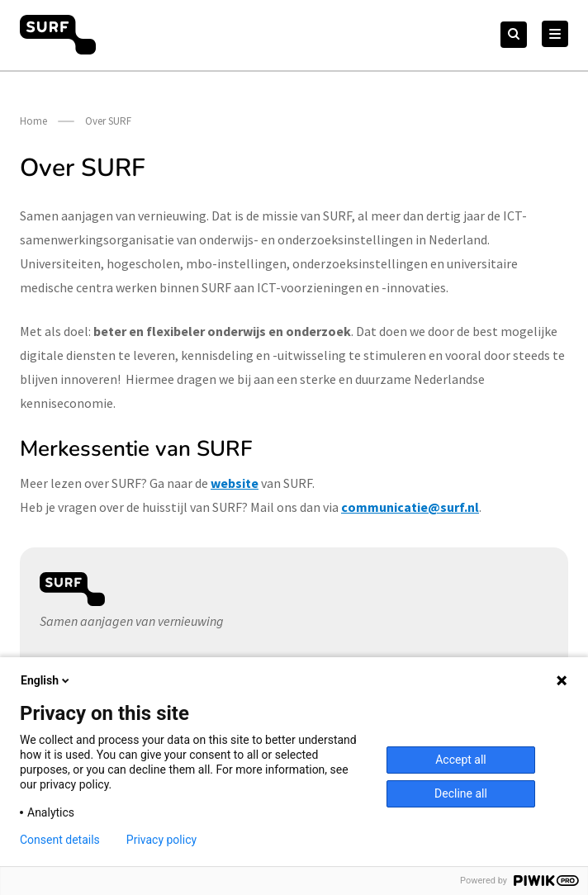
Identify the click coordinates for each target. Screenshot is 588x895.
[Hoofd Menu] (555, 34)
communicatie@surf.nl (410, 507)
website (235, 483)
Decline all (461, 793)
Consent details (60, 840)
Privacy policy (161, 840)
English (46, 680)
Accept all (461, 760)
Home (33, 121)
